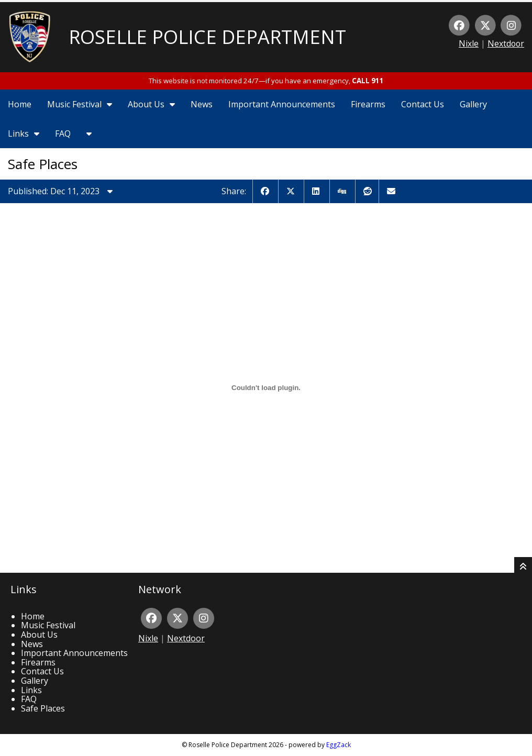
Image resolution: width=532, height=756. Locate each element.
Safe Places (43, 708)
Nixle (469, 43)
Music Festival (80, 104)
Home (20, 104)
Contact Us (423, 104)
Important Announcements (282, 104)
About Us (151, 104)
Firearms (368, 104)
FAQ (63, 134)
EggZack (339, 745)
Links (24, 134)
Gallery (473, 104)
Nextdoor (506, 43)
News (202, 104)
